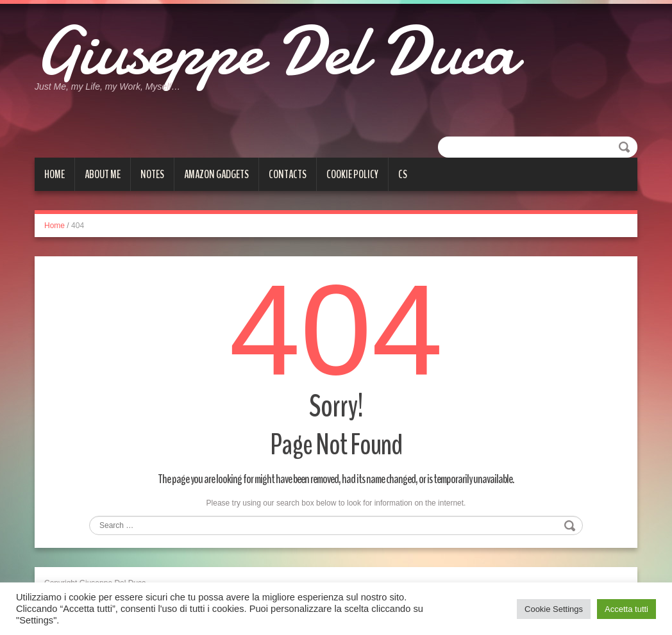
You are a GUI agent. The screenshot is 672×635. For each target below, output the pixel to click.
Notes (152, 174)
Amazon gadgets (216, 174)
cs (403, 174)
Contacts (288, 174)
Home (55, 174)
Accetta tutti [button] (626, 609)
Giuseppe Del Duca (275, 51)
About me (103, 174)
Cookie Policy (352, 174)
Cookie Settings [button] (554, 609)
